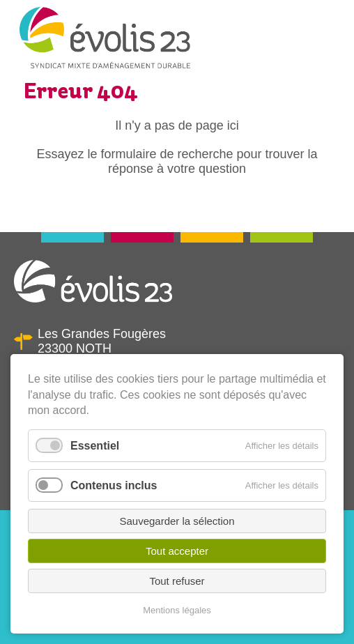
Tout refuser (177, 581)
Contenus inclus (114, 485)
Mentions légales (177, 610)
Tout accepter (177, 551)
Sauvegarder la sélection (177, 521)
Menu (324, 45)
